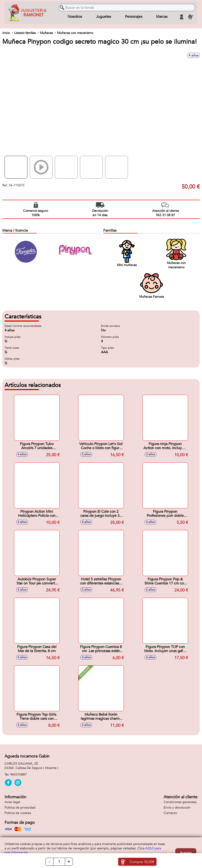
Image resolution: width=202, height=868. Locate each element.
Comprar (142, 862)
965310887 (19, 775)
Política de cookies (18, 813)
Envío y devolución (177, 808)
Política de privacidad (20, 808)
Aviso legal (12, 802)
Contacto (170, 813)
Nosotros (75, 17)
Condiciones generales (180, 802)
